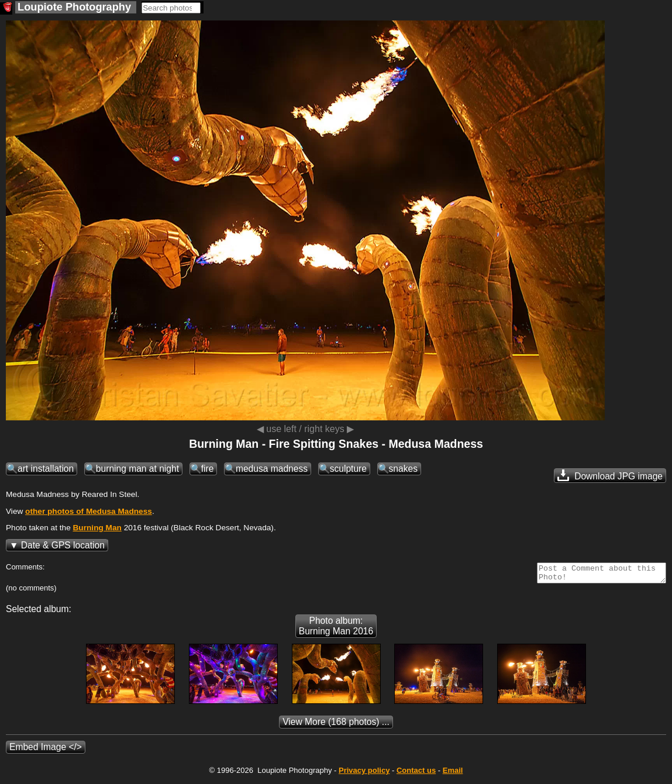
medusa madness (272, 469)
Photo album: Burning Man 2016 (336, 629)
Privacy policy (364, 774)
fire (208, 469)
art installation (46, 469)
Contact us (416, 774)
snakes (403, 469)
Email (453, 774)
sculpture (348, 469)
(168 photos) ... (336, 725)
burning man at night (137, 469)
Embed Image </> (46, 750)
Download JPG (610, 475)
